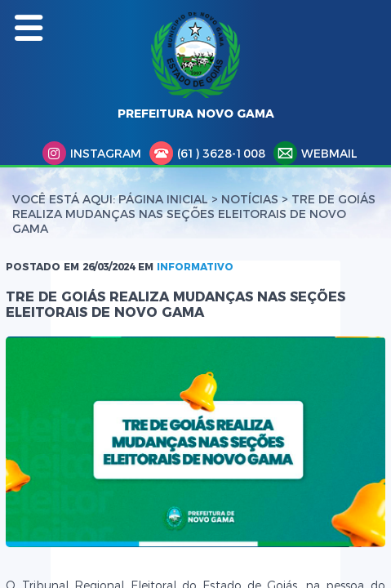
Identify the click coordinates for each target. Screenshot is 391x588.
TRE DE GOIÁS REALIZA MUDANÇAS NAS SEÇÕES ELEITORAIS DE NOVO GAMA (194, 214)
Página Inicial (163, 199)
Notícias (250, 199)
